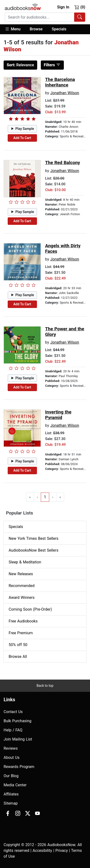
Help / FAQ (13, 730)
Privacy (62, 851)
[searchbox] (40, 17)
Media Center (15, 785)
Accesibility (42, 851)
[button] (15, 29)
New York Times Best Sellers (33, 538)
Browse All (18, 657)
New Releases (21, 574)
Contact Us (13, 712)
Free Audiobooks (23, 621)
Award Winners (22, 598)
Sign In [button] (63, 7)
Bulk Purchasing (18, 721)
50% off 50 (18, 645)
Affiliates (11, 794)
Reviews (11, 748)
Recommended (22, 586)
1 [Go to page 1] (45, 497)
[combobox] (45, 17)
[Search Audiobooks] (80, 17)
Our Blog (11, 776)
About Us (12, 758)
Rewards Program (19, 767)
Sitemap (11, 803)
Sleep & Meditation (25, 562)
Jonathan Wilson (65, 93)
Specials (59, 29)
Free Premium (21, 633)
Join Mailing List (18, 739)
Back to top (45, 686)
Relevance (20, 65)
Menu (13, 29)
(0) (80, 7)
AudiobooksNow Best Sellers (33, 550)
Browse (36, 29)
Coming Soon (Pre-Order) (30, 609)
